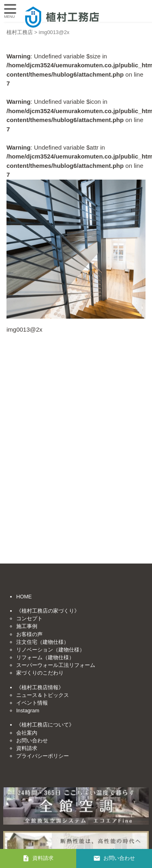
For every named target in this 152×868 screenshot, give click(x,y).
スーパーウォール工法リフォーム (56, 665)
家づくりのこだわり (40, 673)
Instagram (28, 710)
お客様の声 (29, 634)
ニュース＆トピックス (43, 695)
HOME (24, 597)
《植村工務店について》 (45, 725)
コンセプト (29, 618)
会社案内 (27, 733)
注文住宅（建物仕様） (43, 642)
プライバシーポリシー (43, 756)
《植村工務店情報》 (40, 687)
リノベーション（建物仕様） (50, 650)
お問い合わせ (32, 740)
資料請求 (27, 748)
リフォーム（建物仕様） (45, 657)
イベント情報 (32, 703)
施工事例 (27, 626)
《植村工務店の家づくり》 (48, 611)
